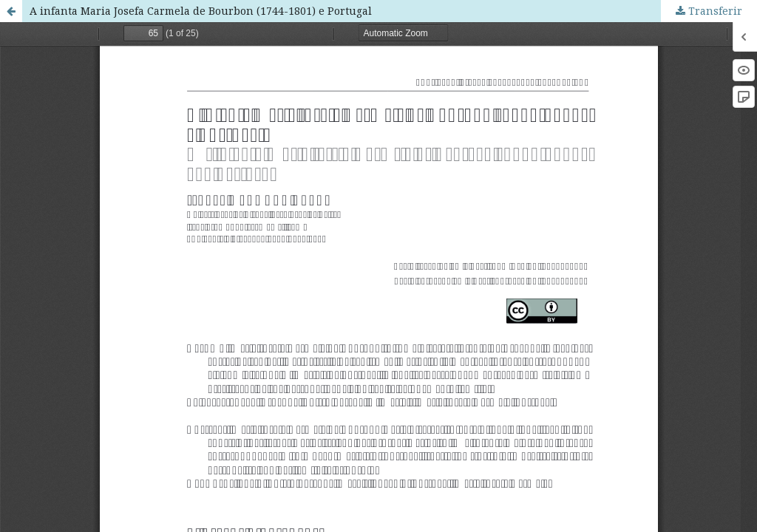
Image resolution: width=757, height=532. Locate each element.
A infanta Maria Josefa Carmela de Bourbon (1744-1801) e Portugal (201, 11)
